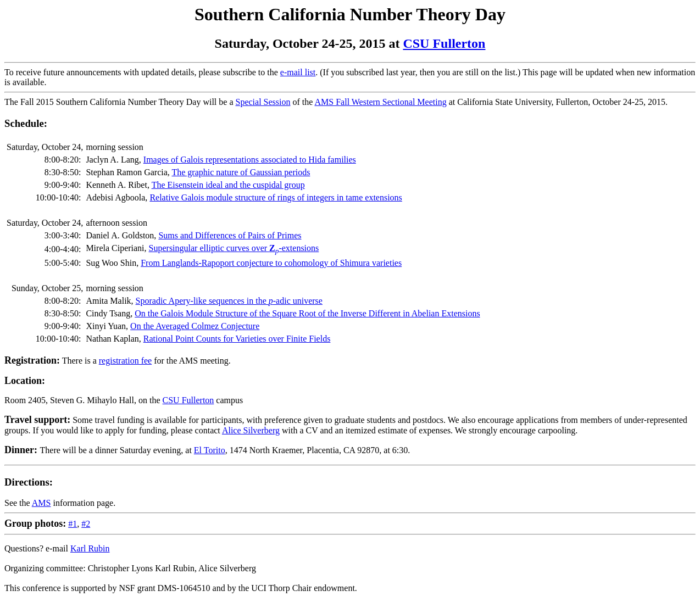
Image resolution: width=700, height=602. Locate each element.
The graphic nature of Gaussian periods (241, 172)
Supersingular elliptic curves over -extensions (234, 248)
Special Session (263, 102)
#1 (73, 524)
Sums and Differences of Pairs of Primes (230, 235)
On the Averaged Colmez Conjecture (195, 326)
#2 (86, 524)
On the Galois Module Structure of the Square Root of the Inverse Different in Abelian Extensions (307, 313)
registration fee (125, 361)
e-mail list (298, 72)
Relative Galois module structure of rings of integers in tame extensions (276, 197)
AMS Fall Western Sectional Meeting (381, 102)
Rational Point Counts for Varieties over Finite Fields (237, 339)
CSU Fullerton (444, 43)
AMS (41, 503)
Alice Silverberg (251, 430)
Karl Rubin (90, 548)
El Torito (210, 450)
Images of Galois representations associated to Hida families (250, 160)
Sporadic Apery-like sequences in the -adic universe (229, 301)
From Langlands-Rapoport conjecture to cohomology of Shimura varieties (271, 263)
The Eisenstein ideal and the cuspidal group (228, 185)
